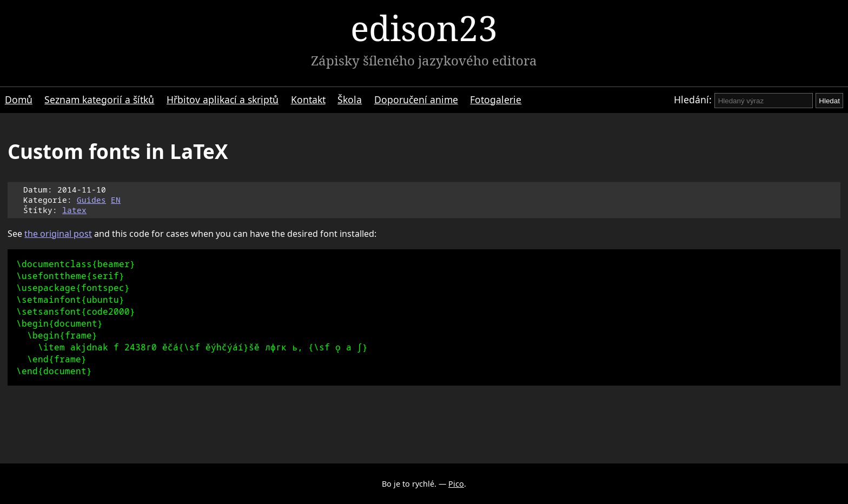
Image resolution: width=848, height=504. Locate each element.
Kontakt (308, 100)
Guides (91, 200)
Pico (456, 484)
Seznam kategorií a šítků (99, 100)
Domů (19, 100)
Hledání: (693, 100)
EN (116, 200)
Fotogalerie (496, 100)
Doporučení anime (416, 100)
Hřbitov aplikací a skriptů (223, 100)
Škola (350, 100)
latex (74, 210)
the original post (58, 234)
